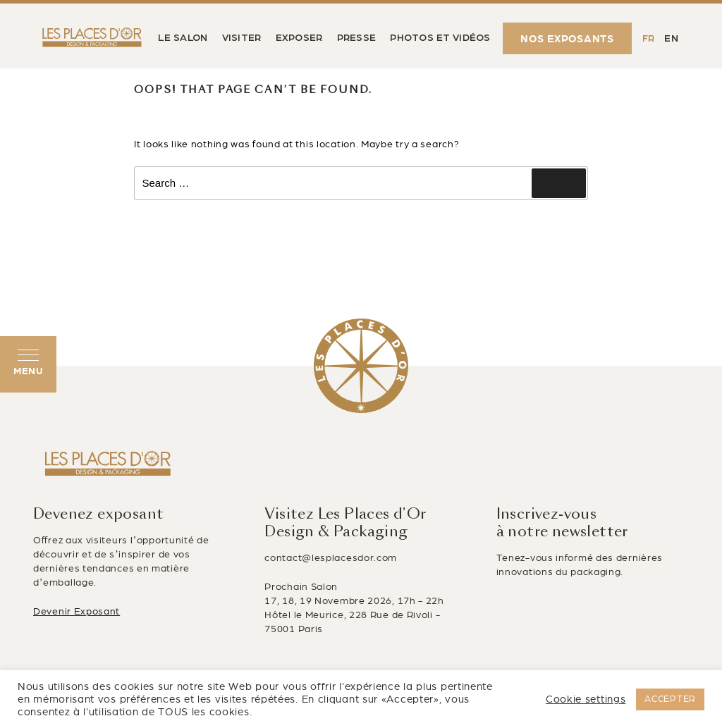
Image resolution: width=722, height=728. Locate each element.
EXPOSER (299, 38)
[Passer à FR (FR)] (649, 38)
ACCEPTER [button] (670, 699)
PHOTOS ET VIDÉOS (440, 38)
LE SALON (183, 38)
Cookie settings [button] (586, 699)
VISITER (242, 38)
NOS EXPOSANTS (567, 39)
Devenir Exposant (77, 611)
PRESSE (357, 38)
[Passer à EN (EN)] (671, 38)
